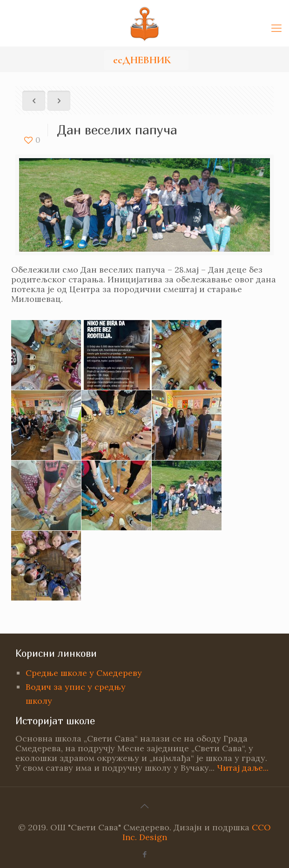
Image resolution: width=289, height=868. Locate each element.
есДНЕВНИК (142, 60)
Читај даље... (243, 768)
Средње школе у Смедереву (84, 673)
